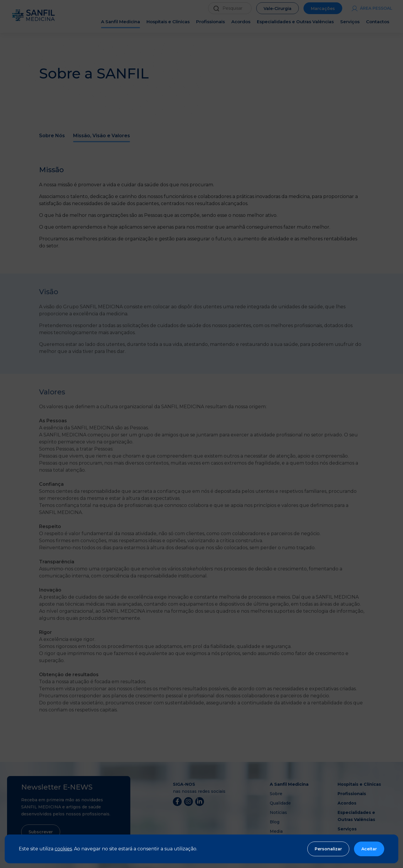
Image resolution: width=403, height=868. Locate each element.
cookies (63, 849)
